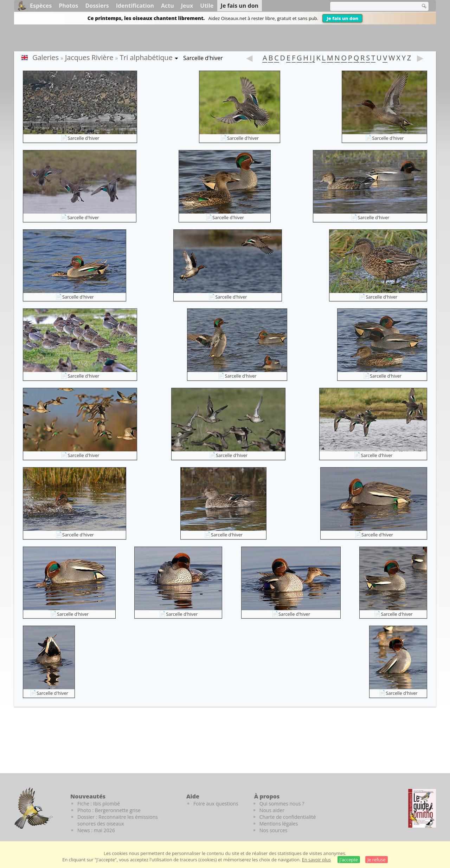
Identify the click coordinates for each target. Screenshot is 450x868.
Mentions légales (279, 824)
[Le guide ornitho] (422, 808)
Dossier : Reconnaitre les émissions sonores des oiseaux (118, 820)
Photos (68, 6)
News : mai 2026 (96, 830)
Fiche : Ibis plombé (99, 804)
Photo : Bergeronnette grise (109, 810)
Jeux (187, 6)
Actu (168, 6)
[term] (371, 6)
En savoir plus (316, 860)
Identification (135, 6)
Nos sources (274, 830)
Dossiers (97, 6)
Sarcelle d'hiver (83, 138)
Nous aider (272, 810)
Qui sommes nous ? (282, 804)
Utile (207, 6)
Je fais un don (342, 18)
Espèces (41, 6)
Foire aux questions (216, 804)
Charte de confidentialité (288, 817)
